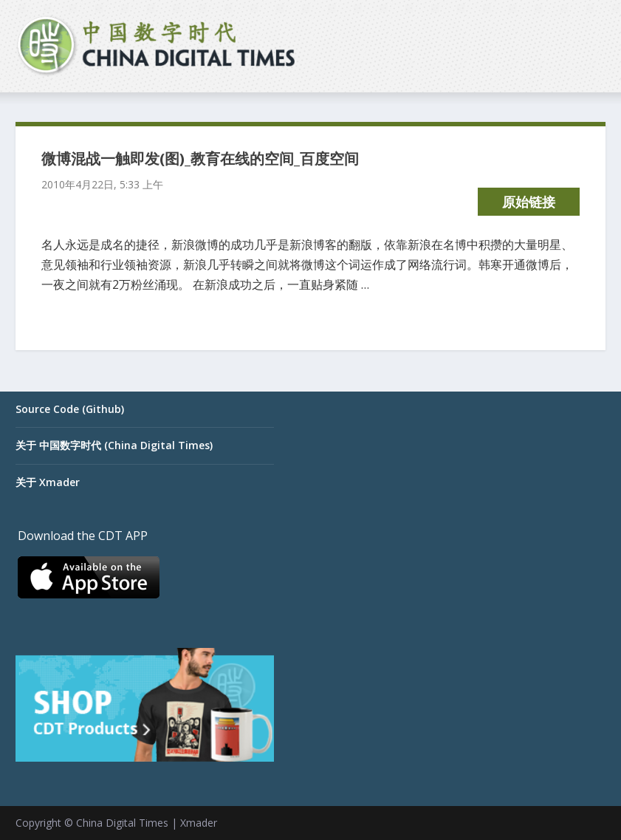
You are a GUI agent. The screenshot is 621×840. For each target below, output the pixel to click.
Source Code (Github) (70, 409)
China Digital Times (122, 823)
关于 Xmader (48, 482)
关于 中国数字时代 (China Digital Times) (114, 445)
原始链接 (529, 202)
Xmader (199, 823)
